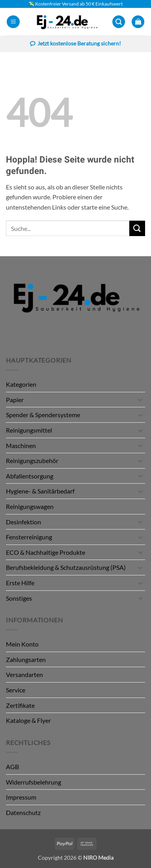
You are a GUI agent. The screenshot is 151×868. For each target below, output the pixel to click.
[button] (13, 22)
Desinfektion (23, 522)
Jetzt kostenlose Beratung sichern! (75, 44)
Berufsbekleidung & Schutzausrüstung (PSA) (66, 567)
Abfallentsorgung (30, 476)
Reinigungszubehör (32, 460)
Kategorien (21, 384)
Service (16, 690)
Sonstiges (19, 598)
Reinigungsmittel (29, 430)
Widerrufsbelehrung (34, 782)
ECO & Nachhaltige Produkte (46, 552)
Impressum (21, 797)
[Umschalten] (140, 399)
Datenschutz (23, 812)
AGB (12, 767)
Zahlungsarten (26, 659)
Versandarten (24, 674)
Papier (15, 400)
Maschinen (21, 445)
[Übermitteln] (137, 228)
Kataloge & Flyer (28, 720)
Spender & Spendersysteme (43, 415)
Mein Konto (22, 644)
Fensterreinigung (29, 537)
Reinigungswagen (30, 506)
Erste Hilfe (20, 583)
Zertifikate (20, 705)
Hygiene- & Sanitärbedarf (40, 491)
